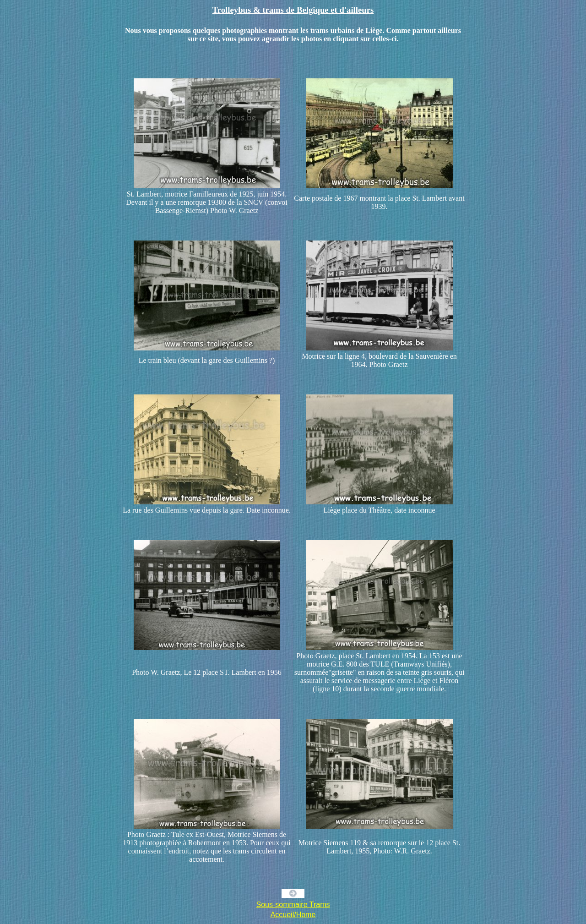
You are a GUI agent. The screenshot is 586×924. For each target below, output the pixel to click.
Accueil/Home (293, 915)
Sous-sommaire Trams (293, 905)
